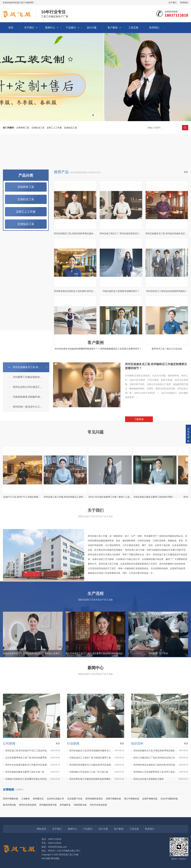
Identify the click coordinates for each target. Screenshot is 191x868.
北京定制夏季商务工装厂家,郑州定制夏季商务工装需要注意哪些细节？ (33, 827)
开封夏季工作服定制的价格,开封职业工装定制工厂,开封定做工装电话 (31, 424)
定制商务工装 (23, 128)
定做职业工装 (38, 128)
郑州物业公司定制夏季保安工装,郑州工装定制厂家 (161, 841)
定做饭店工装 (70, 128)
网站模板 (55, 858)
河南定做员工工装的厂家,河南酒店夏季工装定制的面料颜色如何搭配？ (97, 827)
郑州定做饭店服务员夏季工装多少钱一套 (33, 841)
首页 (11, 28)
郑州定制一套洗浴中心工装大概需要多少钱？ (31, 453)
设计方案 (92, 28)
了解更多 (139, 466)
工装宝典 (133, 28)
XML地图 (46, 858)
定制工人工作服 (54, 128)
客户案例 (113, 28)
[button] (93, 115)
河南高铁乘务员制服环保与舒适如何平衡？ (31, 443)
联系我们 (184, 3)
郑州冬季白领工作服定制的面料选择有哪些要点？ (97, 848)
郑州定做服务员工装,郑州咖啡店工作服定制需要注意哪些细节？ (31, 414)
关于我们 (172, 3)
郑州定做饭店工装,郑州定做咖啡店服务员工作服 (97, 820)
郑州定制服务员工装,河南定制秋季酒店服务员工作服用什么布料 (161, 820)
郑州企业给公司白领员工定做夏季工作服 (31, 433)
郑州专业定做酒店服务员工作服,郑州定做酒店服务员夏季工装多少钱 (33, 834)
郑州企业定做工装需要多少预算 (161, 848)
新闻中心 (50, 28)
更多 (186, 312)
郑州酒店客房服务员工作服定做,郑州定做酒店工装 (97, 834)
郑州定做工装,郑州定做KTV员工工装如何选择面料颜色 (33, 820)
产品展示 (71, 28)
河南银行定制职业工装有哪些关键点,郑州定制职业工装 (33, 848)
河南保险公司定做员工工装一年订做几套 (97, 841)
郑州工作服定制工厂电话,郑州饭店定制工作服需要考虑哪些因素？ (161, 827)
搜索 (185, 128)
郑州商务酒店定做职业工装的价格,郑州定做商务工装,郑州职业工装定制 (161, 834)
